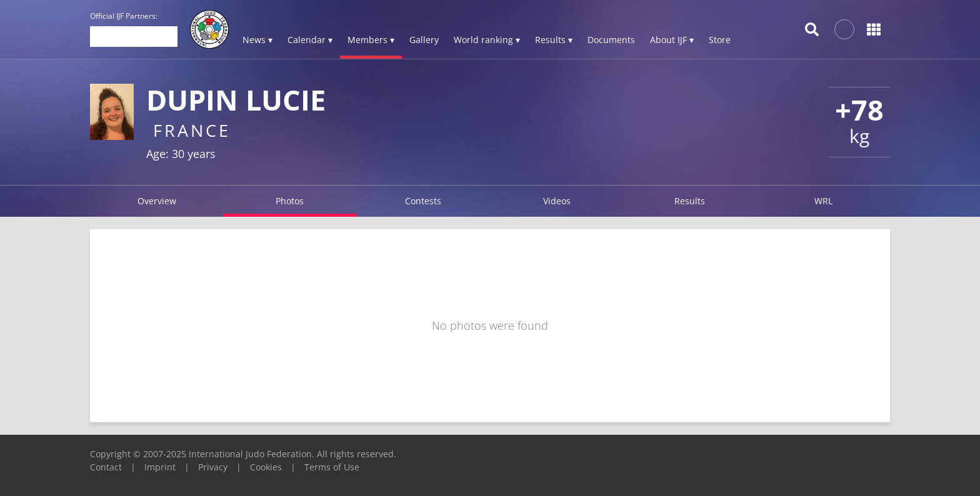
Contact (106, 467)
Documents (611, 40)
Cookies (266, 467)
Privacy (213, 467)
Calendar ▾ (310, 40)
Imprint (160, 467)
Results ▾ (554, 40)
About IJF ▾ (672, 40)
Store (720, 40)
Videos (557, 201)
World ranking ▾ (487, 40)
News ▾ (257, 40)
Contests (423, 201)
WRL (823, 201)
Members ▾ (371, 40)
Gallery (424, 40)
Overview (157, 201)
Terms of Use (332, 467)
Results (690, 201)
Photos (290, 201)
